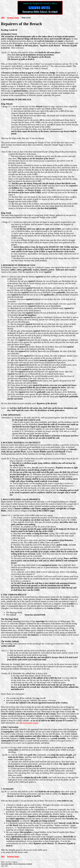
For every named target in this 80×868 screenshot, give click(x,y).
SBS (3, 18)
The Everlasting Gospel (29, 723)
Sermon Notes (13, 18)
